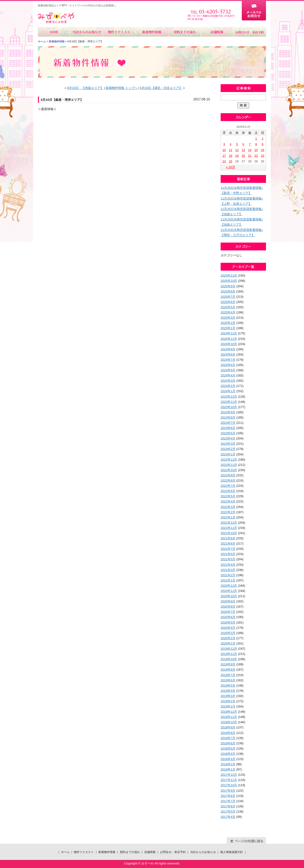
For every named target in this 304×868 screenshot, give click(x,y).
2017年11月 (229, 780)
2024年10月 (229, 344)
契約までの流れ (184, 32)
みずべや (56, 18)
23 (262, 156)
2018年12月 (229, 712)
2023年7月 (228, 423)
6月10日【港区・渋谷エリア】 (161, 88)
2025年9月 (228, 286)
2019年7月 (228, 675)
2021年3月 (228, 570)
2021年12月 (229, 523)
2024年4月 (228, 375)
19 (237, 156)
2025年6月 (228, 302)
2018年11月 (229, 717)
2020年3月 (228, 633)
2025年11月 (229, 276)
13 (243, 150)
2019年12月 (229, 649)
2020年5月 (228, 622)
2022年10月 (229, 470)
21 (250, 156)
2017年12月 (229, 775)
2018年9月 (228, 727)
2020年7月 (228, 612)
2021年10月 (229, 533)
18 (230, 156)
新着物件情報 (152, 32)
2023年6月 (228, 428)
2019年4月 (228, 691)
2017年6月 (228, 806)
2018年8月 (228, 733)
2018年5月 (228, 749)
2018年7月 (228, 738)
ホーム (54, 32)
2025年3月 (228, 318)
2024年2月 (228, 386)
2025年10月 (229, 281)
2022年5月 (228, 496)
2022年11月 (229, 465)
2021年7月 (228, 549)
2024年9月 (228, 349)
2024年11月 (229, 339)
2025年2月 (228, 323)
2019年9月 (228, 664)
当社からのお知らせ (87, 32)
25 (230, 161)
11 (230, 150)
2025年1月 (228, 328)
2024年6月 (228, 365)
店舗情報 (217, 32)
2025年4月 (228, 312)
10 (224, 150)
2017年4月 (228, 817)
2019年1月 (228, 706)
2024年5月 (228, 370)
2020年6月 (228, 617)
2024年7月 (228, 360)
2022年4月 (228, 501)
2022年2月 (228, 512)
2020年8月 (228, 607)
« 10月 (230, 167)
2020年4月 (228, 628)
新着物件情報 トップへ (122, 88)
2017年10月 (229, 785)
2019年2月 (228, 701)
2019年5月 (228, 685)
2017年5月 (228, 812)
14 (250, 150)
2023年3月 (228, 444)
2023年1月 (228, 454)
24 (224, 161)
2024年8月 (228, 354)
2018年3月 (228, 759)
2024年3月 (228, 381)
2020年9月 (228, 601)
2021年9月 (228, 538)
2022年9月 (228, 475)
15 (256, 150)
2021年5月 (228, 559)
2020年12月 (229, 586)
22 (256, 156)
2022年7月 (228, 486)
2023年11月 (229, 402)
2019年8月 (228, 670)
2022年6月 (228, 491)
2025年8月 (228, 291)
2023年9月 (228, 412)
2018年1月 (228, 769)
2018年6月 (228, 743)
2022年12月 (229, 460)
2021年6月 (228, 554)
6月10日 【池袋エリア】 (85, 88)
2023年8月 (228, 417)
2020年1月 (228, 643)
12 (237, 150)
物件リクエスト (119, 32)
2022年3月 (228, 507)
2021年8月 (228, 544)
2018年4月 (228, 754)
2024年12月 (229, 333)
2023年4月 (228, 438)
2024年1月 (228, 391)
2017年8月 (228, 796)
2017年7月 (228, 801)
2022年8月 (228, 480)
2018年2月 (228, 764)
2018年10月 (229, 722)
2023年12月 (229, 397)
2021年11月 (229, 528)
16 (262, 150)
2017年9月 (228, 791)
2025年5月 (228, 307)
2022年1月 (228, 517)
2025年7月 (228, 297)
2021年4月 (228, 565)
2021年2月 (228, 575)
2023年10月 (229, 407)
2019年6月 (228, 680)
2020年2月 (228, 638)
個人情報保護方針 (232, 852)
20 (243, 156)
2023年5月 (228, 433)
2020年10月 (229, 596)
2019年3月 (228, 696)
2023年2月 (228, 449)
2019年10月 (229, 659)
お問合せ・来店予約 (250, 32)
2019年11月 (229, 654)
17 (224, 156)
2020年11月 (229, 591)
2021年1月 (228, 580)
